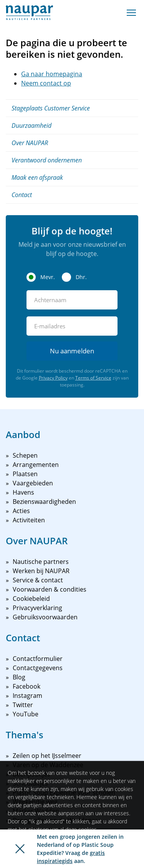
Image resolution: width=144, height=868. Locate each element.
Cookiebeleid (31, 599)
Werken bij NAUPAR (41, 571)
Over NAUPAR (30, 143)
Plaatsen (25, 474)
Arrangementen (36, 465)
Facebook (26, 686)
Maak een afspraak (37, 177)
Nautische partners (41, 562)
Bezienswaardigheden (44, 502)
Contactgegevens (38, 668)
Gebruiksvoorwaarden (45, 617)
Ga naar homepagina (52, 74)
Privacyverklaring (37, 608)
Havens (23, 492)
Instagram (27, 696)
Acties (21, 511)
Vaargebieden (33, 483)
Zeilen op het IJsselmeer (47, 756)
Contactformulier (38, 659)
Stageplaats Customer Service (51, 108)
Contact (22, 195)
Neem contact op (46, 83)
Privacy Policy (53, 378)
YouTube (26, 714)
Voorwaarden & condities (50, 589)
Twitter (23, 705)
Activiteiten (29, 520)
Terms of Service (93, 378)
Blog (19, 677)
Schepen (25, 455)
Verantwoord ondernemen (47, 160)
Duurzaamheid (31, 125)
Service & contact (38, 580)
